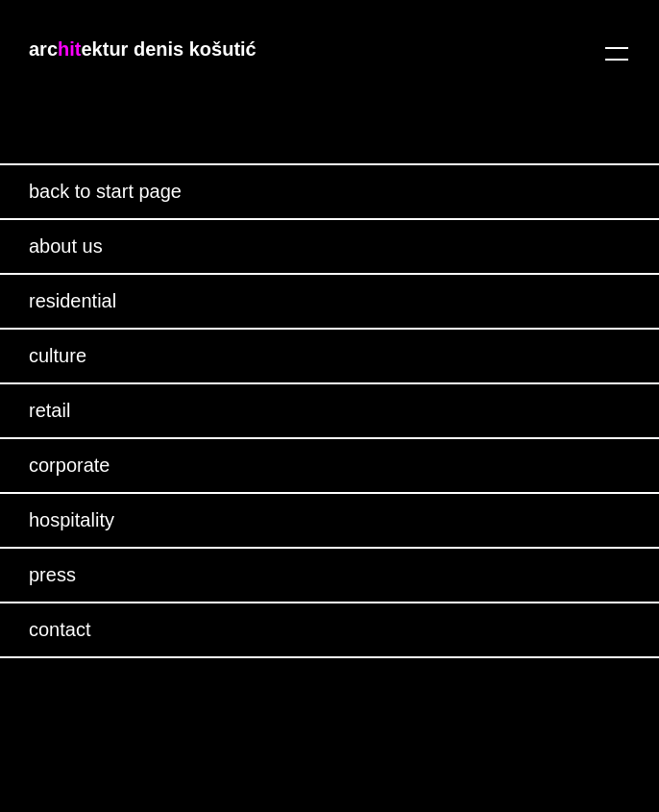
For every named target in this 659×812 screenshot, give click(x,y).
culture (58, 356)
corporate (70, 465)
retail (49, 410)
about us (66, 246)
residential (73, 301)
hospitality (72, 520)
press (52, 575)
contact (60, 629)
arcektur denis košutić (143, 49)
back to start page (105, 191)
